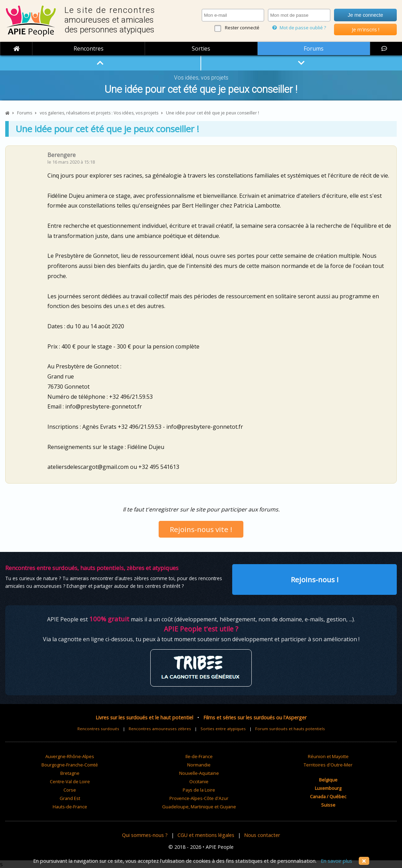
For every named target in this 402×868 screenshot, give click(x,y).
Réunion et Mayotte (328, 756)
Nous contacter (262, 835)
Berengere (62, 155)
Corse (70, 790)
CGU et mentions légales (206, 835)
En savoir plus (336, 861)
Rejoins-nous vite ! (201, 529)
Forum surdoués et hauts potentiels (290, 729)
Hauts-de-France (70, 807)
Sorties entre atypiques (223, 729)
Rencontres (89, 48)
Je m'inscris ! (366, 29)
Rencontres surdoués (98, 729)
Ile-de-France (199, 756)
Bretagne (70, 773)
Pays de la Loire (199, 790)
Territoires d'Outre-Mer (328, 765)
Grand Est (70, 798)
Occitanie (199, 781)
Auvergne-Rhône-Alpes (70, 756)
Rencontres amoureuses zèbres (160, 729)
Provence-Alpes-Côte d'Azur (199, 798)
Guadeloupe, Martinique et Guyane (199, 807)
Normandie (199, 765)
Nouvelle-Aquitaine (199, 773)
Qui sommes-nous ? (145, 835)
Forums (314, 48)
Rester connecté (242, 28)
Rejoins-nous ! (315, 579)
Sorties (201, 48)
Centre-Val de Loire (70, 781)
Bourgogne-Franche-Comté (70, 765)
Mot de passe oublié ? (299, 28)
